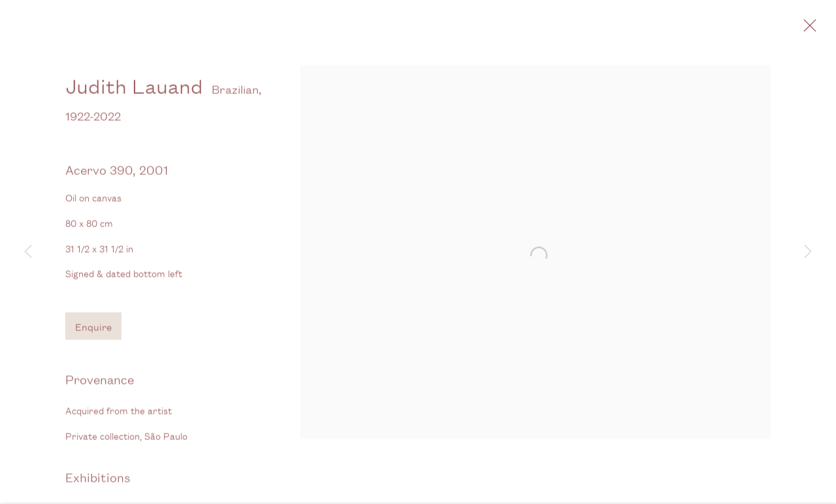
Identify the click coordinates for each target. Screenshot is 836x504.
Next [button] (808, 252)
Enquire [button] (93, 335)
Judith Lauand (134, 94)
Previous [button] (28, 252)
